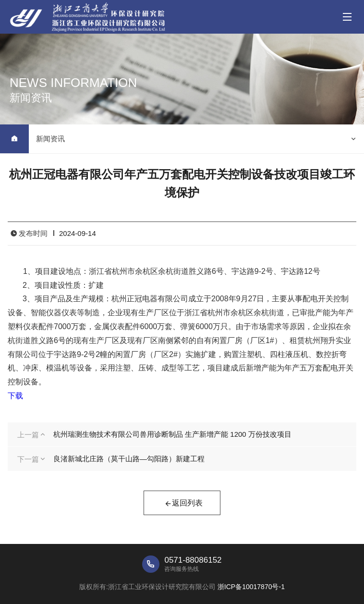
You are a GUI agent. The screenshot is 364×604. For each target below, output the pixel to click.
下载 (15, 396)
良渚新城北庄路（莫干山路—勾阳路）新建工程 (129, 459)
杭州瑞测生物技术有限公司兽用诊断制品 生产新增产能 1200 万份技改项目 (172, 434)
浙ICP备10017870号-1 (251, 587)
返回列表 (183, 504)
